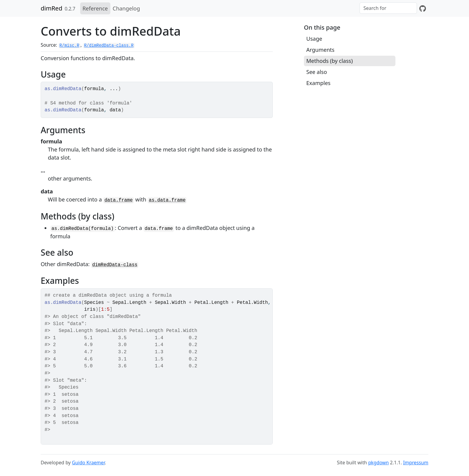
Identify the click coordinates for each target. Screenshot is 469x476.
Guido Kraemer (88, 463)
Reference (95, 8)
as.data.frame (167, 200)
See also (317, 72)
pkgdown (379, 463)
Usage (314, 39)
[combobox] (388, 8)
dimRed (51, 8)
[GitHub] (423, 8)
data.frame (119, 200)
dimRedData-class (115, 265)
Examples (318, 83)
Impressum (416, 463)
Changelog (127, 8)
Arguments (320, 50)
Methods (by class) (329, 61)
